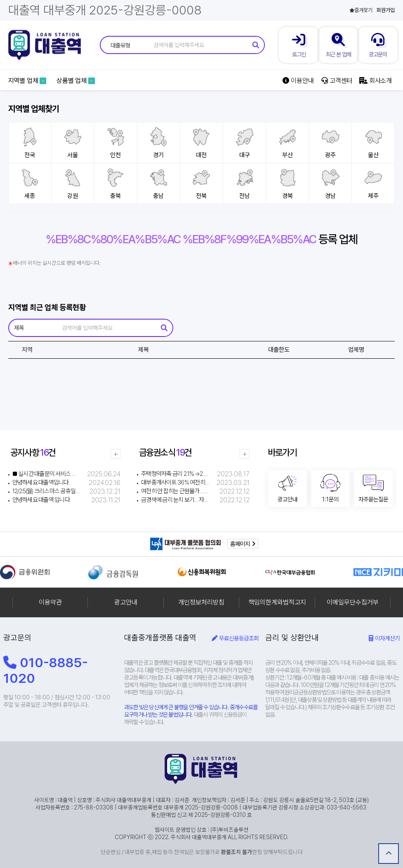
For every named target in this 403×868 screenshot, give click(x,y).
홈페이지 (243, 544)
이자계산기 (384, 638)
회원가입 (386, 10)
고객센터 (337, 81)
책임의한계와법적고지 (277, 602)
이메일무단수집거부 (353, 602)
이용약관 (50, 602)
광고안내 (126, 602)
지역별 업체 (27, 81)
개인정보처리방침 (201, 602)
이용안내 (298, 81)
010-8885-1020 (46, 670)
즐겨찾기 (361, 10)
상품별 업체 (76, 81)
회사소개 (376, 81)
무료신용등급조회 (235, 638)
